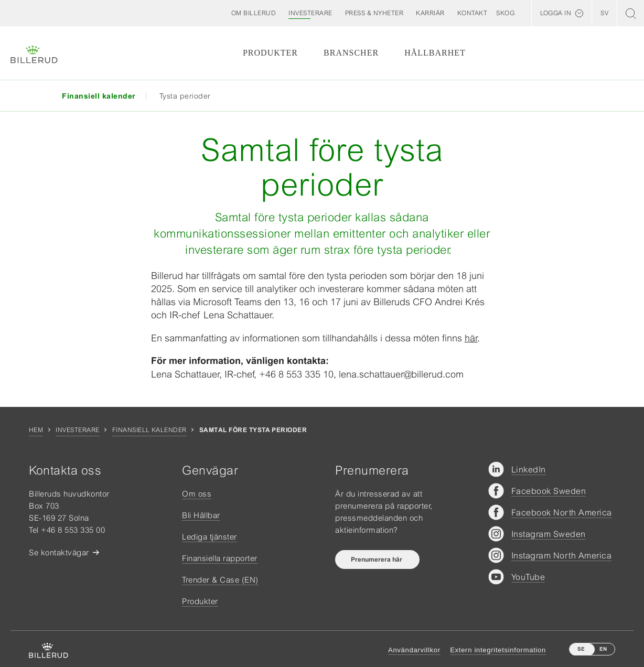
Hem (36, 430)
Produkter (270, 53)
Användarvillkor (414, 650)
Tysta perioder (185, 96)
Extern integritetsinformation (498, 650)
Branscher (351, 53)
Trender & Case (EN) (220, 580)
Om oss (197, 494)
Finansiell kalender (149, 430)
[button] (254, 13)
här (471, 338)
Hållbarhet (435, 53)
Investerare (77, 430)
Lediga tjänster (210, 537)
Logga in (556, 13)
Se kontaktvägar (59, 552)
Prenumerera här (377, 560)
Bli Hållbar (201, 515)
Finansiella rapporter (220, 558)
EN (603, 649)
